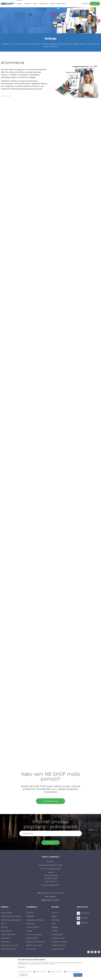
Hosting (29, 932)
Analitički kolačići (41, 972)
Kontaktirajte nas (51, 801)
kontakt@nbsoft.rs (53, 886)
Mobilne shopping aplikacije (11, 921)
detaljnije (6, 96)
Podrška (55, 932)
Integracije (30, 917)
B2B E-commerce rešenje (11, 917)
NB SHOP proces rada (9, 946)
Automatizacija (6, 932)
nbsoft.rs (84, 919)
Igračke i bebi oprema (34, 946)
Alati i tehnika (31, 950)
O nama (54, 913)
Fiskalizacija (5, 939)
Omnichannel (6, 942)
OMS (3, 924)
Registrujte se (95, 4)
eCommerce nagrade (34, 935)
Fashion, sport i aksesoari (36, 942)
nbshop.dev (85, 914)
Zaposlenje (56, 921)
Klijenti (54, 917)
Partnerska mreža (58, 939)
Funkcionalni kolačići (73, 972)
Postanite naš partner (60, 942)
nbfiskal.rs (85, 924)
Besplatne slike (32, 939)
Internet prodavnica (8, 950)
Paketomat (30, 924)
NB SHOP (30, 913)
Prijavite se (51, 843)
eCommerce (13, 63)
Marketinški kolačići (56, 972)
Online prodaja (6, 913)
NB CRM (4, 928)
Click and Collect (33, 928)
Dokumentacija (57, 935)
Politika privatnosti (58, 946)
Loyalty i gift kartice (8, 935)
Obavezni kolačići (26, 972)
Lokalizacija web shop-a (35, 921)
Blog (53, 924)
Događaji (55, 928)
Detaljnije (21, 967)
